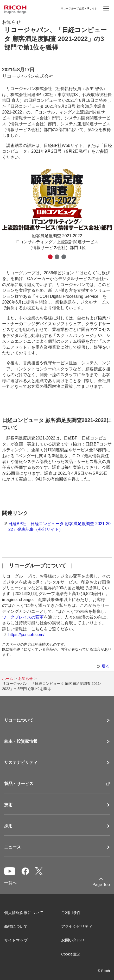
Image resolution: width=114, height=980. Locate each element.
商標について (16, 926)
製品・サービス (19, 784)
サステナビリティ (21, 763)
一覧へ (10, 883)
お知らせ (26, 679)
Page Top (101, 885)
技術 (8, 805)
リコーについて (19, 720)
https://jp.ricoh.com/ (26, 635)
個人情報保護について (24, 913)
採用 (8, 826)
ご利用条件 (71, 913)
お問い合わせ (73, 940)
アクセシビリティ (77, 926)
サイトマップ (16, 940)
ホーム (8, 679)
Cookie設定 (71, 954)
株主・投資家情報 (21, 741)
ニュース (12, 847)
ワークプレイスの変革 (23, 617)
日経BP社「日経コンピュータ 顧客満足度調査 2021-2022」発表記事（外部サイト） (59, 527)
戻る (106, 666)
